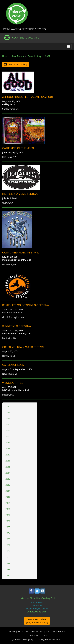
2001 (8, 551)
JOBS (49, 631)
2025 (8, 406)
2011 (8, 491)
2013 (8, 479)
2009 (8, 503)
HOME (13, 631)
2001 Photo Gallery (16, 64)
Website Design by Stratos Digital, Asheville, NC (37, 640)
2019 (8, 443)
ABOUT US (23, 631)
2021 (8, 430)
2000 (8, 557)
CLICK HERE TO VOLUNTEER (26, 38)
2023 (8, 418)
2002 (8, 545)
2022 (8, 424)
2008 (8, 509)
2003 (8, 539)
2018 (8, 449)
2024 (8, 412)
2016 (8, 461)
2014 (8, 473)
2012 (8, 485)
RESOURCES (59, 631)
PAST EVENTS (37, 631)
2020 (8, 437)
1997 (8, 575)
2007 (8, 515)
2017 (8, 455)
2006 (8, 521)
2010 (8, 497)
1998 (8, 569)
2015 (8, 467)
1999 (8, 563)
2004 (8, 533)
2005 (8, 527)
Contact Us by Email (37, 612)
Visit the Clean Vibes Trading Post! (38, 598)
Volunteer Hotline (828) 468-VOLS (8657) (37, 621)
